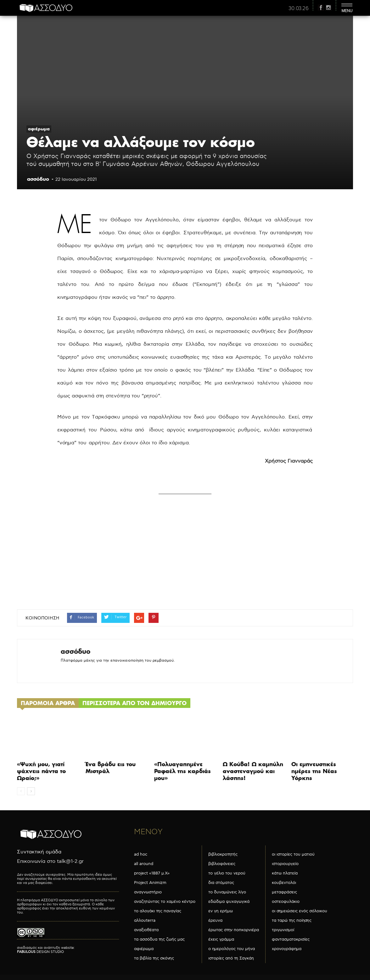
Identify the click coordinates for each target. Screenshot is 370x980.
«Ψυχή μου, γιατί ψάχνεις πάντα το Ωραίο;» (41, 771)
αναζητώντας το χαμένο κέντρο (165, 902)
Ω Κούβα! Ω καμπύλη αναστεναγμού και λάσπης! (253, 771)
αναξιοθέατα (146, 930)
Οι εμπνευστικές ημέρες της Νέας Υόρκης (314, 771)
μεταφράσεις (284, 892)
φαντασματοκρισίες (291, 939)
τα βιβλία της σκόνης (154, 958)
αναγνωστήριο (148, 892)
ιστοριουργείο (285, 864)
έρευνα (215, 920)
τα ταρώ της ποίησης (292, 920)
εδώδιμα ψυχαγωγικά (229, 902)
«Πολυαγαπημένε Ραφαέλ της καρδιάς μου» (182, 771)
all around (144, 864)
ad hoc (141, 854)
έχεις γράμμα (221, 939)
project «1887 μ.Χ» (152, 873)
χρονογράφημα (287, 949)
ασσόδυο (38, 179)
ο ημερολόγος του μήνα (232, 949)
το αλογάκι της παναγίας (158, 911)
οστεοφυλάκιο (286, 902)
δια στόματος (221, 883)
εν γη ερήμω (221, 911)
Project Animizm (150, 883)
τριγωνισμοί (283, 930)
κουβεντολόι (284, 883)
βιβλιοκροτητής (223, 854)
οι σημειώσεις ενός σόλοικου (300, 911)
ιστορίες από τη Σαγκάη (231, 958)
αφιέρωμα (39, 129)
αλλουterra (145, 920)
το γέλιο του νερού (227, 873)
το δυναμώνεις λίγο (227, 892)
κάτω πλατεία (285, 873)
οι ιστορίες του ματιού (293, 854)
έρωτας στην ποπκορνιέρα (234, 930)
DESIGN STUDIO (40, 952)
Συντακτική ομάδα (39, 852)
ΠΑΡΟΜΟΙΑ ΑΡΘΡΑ (48, 703)
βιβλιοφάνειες (222, 864)
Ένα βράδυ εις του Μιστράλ (111, 768)
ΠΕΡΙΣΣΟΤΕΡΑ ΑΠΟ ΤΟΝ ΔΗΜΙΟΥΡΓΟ (135, 703)
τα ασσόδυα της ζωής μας (159, 939)
